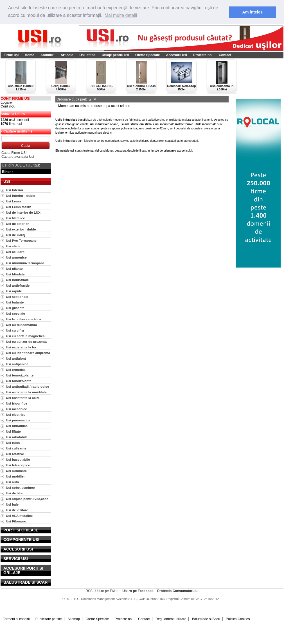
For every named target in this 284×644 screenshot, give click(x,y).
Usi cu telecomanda (21, 325)
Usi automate (16, 471)
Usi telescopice (18, 465)
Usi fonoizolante (19, 381)
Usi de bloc (15, 493)
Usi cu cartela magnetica (25, 336)
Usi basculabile (18, 459)
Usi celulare (15, 252)
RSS (89, 591)
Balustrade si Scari (206, 619)
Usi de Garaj (16, 235)
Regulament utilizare (171, 619)
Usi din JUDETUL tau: (21, 165)
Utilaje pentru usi (115, 55)
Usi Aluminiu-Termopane (25, 263)
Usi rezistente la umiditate (26, 392)
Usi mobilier (15, 476)
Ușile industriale (66, 141)
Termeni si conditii (16, 619)
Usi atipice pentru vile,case (27, 499)
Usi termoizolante (20, 375)
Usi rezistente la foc (21, 347)
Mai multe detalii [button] (121, 15)
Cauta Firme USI (14, 153)
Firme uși (11, 55)
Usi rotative (15, 454)
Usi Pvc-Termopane (21, 240)
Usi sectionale (17, 297)
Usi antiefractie (18, 285)
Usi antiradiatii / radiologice (27, 386)
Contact (225, 55)
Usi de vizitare (17, 510)
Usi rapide (14, 291)
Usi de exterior (17, 224)
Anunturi (48, 55)
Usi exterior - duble (21, 229)
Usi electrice (16, 415)
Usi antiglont (16, 358)
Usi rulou (13, 443)
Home (29, 55)
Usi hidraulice (17, 426)
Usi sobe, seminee (20, 487)
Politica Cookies (238, 619)
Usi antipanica (17, 364)
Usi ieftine (87, 55)
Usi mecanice (16, 409)
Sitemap (74, 619)
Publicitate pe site (49, 619)
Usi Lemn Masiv (18, 207)
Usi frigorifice (17, 403)
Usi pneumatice (18, 420)
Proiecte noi (203, 55)
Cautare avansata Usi (18, 157)
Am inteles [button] (252, 12)
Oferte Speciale (147, 55)
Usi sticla (13, 246)
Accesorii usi (176, 55)
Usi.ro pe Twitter (107, 591)
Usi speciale (15, 313)
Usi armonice (16, 257)
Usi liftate (13, 431)
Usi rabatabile (17, 437)
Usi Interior (15, 190)
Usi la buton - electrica (23, 319)
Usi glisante (15, 308)
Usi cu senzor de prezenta (26, 342)
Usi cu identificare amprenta (28, 353)
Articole (67, 55)
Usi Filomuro (16, 521)
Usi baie (12, 504)
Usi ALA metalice (19, 516)
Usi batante (15, 302)
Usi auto (12, 482)
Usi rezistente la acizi (22, 398)
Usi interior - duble (21, 196)
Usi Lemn (13, 201)
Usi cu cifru (15, 330)
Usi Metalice (15, 218)
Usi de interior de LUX (23, 212)
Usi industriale (17, 280)
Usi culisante (16, 448)
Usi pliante (14, 269)
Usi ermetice (16, 370)
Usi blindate (15, 274)
